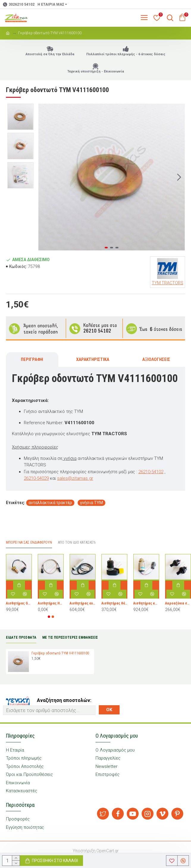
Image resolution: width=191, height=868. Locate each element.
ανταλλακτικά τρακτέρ (50, 503)
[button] (179, 177)
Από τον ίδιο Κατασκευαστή (81, 542)
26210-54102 (151, 472)
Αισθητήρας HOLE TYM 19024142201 (51, 603)
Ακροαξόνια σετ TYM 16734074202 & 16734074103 (178, 603)
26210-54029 (36, 478)
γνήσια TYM (91, 503)
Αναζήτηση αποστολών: (64, 700)
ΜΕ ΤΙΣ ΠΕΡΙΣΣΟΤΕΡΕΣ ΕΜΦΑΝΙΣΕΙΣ (70, 637)
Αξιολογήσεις (156, 359)
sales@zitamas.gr (75, 478)
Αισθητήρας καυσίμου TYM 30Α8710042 (146, 603)
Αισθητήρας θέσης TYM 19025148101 (114, 603)
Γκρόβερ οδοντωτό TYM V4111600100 (60, 653)
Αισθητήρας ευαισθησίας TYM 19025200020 (83, 603)
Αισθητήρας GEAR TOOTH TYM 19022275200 (19, 603)
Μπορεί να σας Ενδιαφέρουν (29, 542)
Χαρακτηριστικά (93, 359)
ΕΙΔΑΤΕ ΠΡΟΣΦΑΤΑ (21, 637)
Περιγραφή (32, 359)
